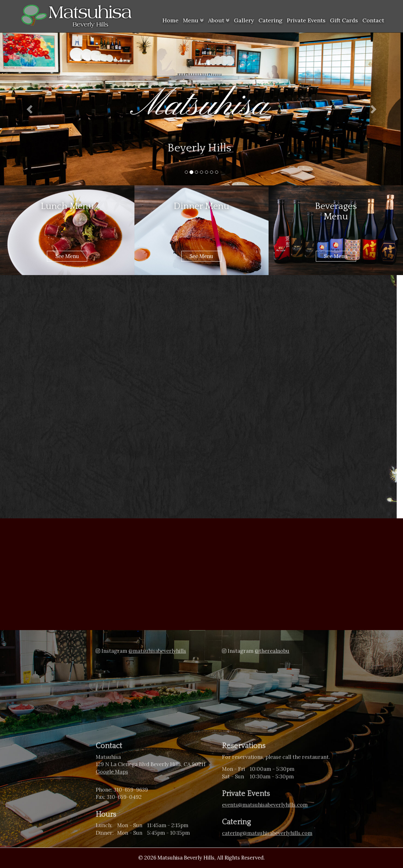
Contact (373, 20)
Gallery (244, 20)
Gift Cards (344, 20)
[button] (30, 109)
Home (170, 20)
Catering (270, 20)
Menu (193, 20)
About (219, 20)
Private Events (306, 20)
